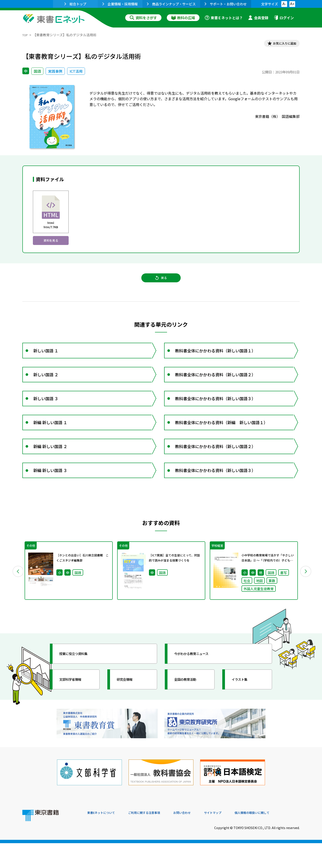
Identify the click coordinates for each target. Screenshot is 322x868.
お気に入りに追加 (280, 44)
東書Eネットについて (104, 838)
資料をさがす (143, 18)
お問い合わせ (198, 838)
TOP (26, 35)
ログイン (284, 18)
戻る (161, 285)
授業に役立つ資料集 (80, 688)
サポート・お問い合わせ (226, 4)
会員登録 (258, 18)
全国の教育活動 (191, 713)
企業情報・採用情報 (120, 4)
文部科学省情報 (76, 713)
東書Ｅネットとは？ (224, 18)
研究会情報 (129, 713)
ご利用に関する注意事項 (155, 838)
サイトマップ (233, 838)
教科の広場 (183, 18)
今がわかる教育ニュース (198, 688)
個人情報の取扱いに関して (278, 838)
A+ (292, 4)
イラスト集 (244, 713)
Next (306, 603)
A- (284, 4)
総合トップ (75, 4)
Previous (16, 603)
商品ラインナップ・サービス (171, 4)
